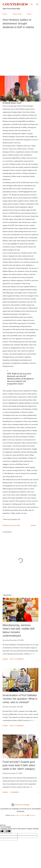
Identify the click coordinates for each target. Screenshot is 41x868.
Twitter (17, 815)
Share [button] (33, 525)
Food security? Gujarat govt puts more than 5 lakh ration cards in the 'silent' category (19, 765)
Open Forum (17, 14)
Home (5, 14)
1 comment (14, 792)
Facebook (23, 815)
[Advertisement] (20, 52)
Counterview (15, 4)
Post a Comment (17, 659)
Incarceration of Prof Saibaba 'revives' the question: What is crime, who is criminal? (20, 699)
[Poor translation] (8, 831)
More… (30, 14)
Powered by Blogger (21, 805)
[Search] (32, 4)
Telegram (32, 815)
